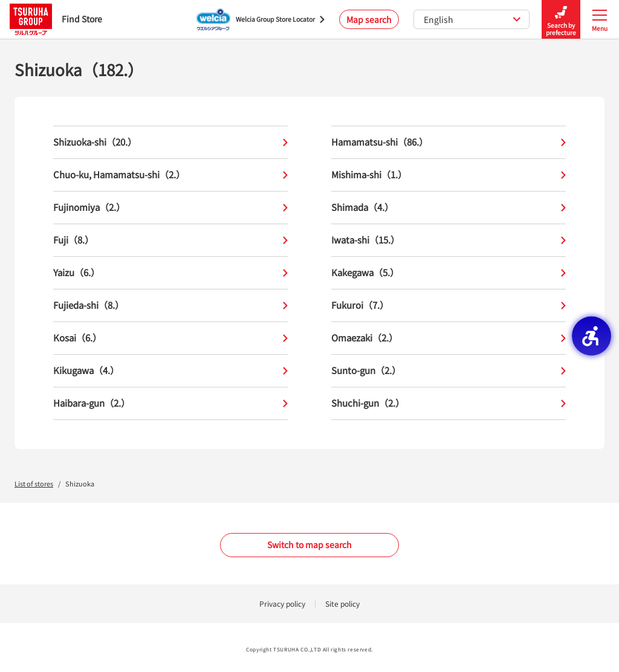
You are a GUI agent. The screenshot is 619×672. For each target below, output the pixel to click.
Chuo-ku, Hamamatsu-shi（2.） (170, 175)
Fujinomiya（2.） (170, 208)
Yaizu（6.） (170, 273)
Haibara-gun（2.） (170, 403)
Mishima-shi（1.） (449, 175)
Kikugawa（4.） (170, 371)
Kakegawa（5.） (449, 273)
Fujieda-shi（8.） (170, 305)
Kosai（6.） (170, 338)
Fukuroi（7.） (449, 305)
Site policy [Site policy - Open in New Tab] (342, 603)
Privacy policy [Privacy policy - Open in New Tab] (282, 603)
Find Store (56, 19)
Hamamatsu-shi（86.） (449, 142)
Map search (369, 19)
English (472, 19)
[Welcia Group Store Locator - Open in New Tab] (261, 19)
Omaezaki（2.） (449, 338)
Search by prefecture (561, 20)
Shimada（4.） (449, 208)
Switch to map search (309, 544)
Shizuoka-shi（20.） (170, 142)
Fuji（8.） (170, 240)
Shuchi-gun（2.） (449, 403)
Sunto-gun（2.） (449, 371)
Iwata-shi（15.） (449, 240)
